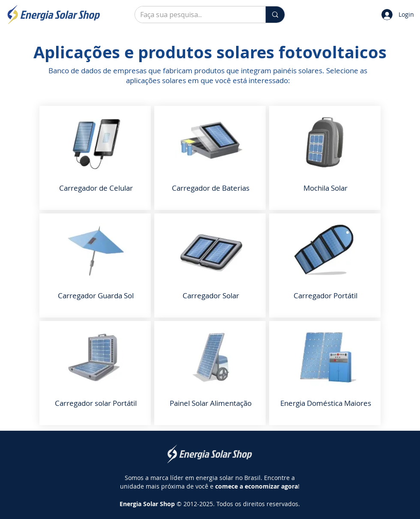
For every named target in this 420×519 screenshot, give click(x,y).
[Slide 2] (210, 79)
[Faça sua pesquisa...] (194, 15)
